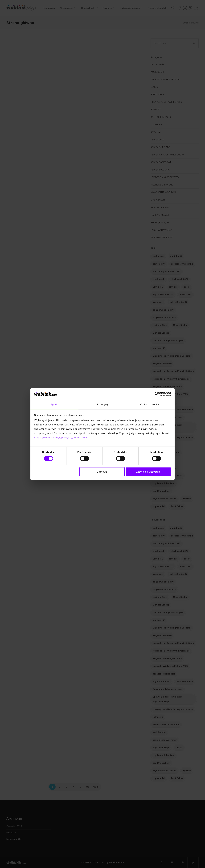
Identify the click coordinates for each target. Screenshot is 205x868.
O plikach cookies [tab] (151, 404)
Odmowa (102, 472)
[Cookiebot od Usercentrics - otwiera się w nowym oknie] (157, 394)
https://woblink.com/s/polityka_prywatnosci (61, 438)
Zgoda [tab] (55, 404)
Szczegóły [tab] (103, 404)
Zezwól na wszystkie (148, 472)
